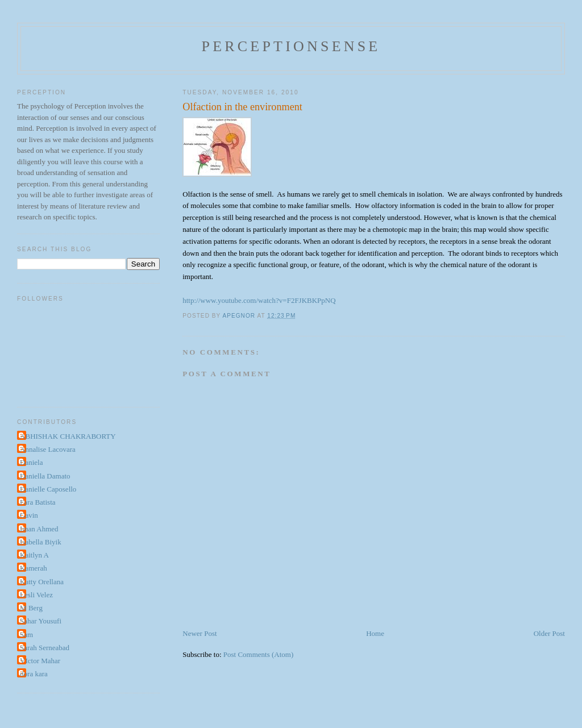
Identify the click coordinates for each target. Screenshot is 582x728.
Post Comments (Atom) (259, 654)
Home (375, 633)
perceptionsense (291, 46)
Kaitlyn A (34, 555)
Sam (26, 635)
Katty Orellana (42, 582)
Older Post (549, 633)
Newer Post (199, 633)
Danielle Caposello (48, 489)
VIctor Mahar (40, 661)
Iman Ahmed (39, 529)
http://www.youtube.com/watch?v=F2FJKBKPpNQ (259, 300)
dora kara (34, 674)
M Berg (31, 608)
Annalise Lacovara (48, 449)
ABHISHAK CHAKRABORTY (68, 436)
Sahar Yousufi (41, 621)
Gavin (29, 515)
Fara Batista (38, 502)
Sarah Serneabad (45, 648)
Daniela (31, 462)
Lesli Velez (36, 595)
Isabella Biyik (41, 542)
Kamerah (34, 568)
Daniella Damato (45, 476)
